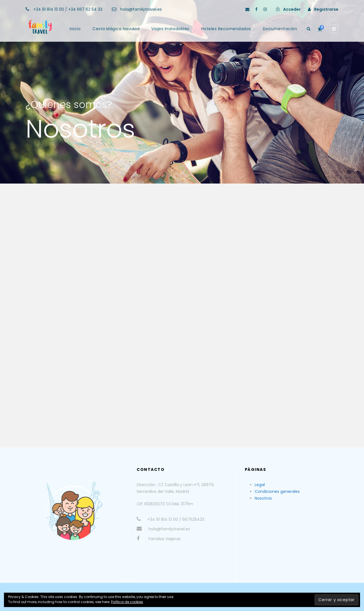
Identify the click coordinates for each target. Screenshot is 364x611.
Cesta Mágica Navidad (116, 29)
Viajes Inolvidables (170, 29)
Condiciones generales (277, 491)
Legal (260, 485)
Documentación (280, 29)
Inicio (75, 29)
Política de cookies (127, 602)
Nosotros (263, 498)
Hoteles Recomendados (226, 29)
